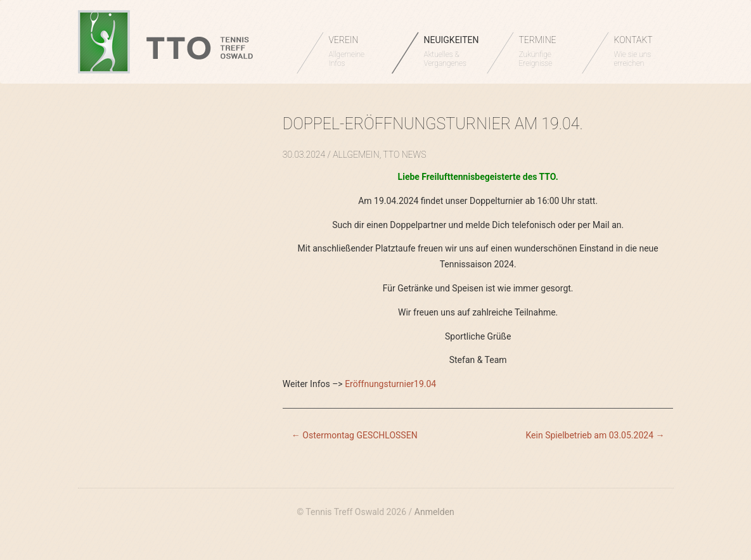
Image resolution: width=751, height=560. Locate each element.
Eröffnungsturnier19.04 (390, 384)
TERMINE (544, 51)
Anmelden (434, 512)
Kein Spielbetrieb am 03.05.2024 (595, 435)
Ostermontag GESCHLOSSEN (355, 435)
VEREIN (354, 51)
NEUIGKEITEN (452, 51)
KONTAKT (639, 51)
